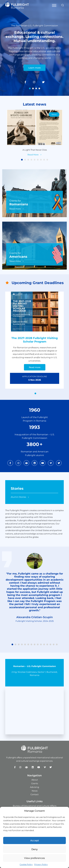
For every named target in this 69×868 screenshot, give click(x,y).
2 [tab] (33, 89)
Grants (35, 783)
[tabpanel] (34, 48)
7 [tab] (41, 160)
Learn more (34, 68)
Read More (33, 154)
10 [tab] (41, 645)
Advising (34, 787)
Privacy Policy (41, 864)
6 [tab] (38, 160)
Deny (34, 849)
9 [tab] (47, 160)
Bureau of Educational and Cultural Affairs (35, 806)
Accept (35, 840)
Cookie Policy (26, 864)
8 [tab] (44, 160)
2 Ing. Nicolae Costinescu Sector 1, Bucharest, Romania (35, 674)
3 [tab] (36, 89)
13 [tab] (50, 645)
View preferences (34, 858)
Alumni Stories (18, 497)
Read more (15, 209)
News (54, 114)
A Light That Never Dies (34, 150)
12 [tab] (47, 645)
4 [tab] (39, 89)
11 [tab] (44, 645)
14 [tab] (54, 645)
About (35, 780)
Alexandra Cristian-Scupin (35, 617)
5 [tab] (35, 160)
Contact (34, 794)
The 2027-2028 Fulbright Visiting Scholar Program (35, 340)
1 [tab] (30, 89)
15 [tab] (57, 645)
